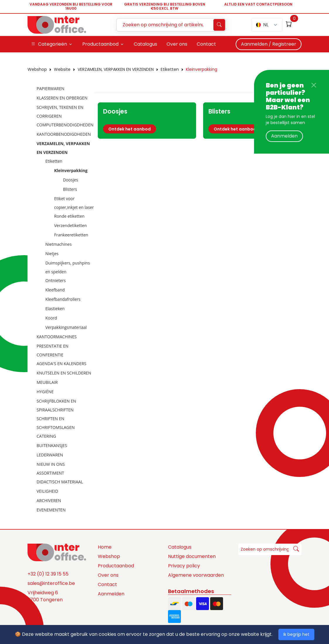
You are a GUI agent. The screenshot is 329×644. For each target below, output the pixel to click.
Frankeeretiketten (71, 235)
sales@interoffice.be (51, 583)
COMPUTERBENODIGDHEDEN (65, 125)
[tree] (59, 300)
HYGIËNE (45, 392)
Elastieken (55, 309)
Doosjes (71, 180)
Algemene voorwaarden (196, 575)
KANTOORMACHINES (57, 337)
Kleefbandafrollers (63, 299)
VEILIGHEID (47, 491)
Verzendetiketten (71, 225)
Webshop (37, 69)
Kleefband (55, 290)
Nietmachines (59, 244)
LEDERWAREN (50, 455)
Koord (51, 318)
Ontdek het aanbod (130, 129)
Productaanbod (116, 566)
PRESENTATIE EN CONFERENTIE (53, 350)
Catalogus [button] (145, 44)
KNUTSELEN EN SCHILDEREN (64, 373)
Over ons (108, 575)
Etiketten (170, 69)
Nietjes (52, 254)
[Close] (314, 85)
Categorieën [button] (49, 44)
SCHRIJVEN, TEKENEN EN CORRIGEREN (60, 112)
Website (62, 69)
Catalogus (180, 547)
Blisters (70, 189)
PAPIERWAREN (50, 89)
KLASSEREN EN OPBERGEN (62, 98)
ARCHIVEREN (49, 500)
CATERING (46, 436)
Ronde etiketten (69, 216)
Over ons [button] (177, 44)
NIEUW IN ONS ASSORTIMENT (51, 469)
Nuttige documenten (192, 556)
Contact (107, 584)
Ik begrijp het (296, 634)
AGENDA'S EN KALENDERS (61, 364)
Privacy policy (184, 566)
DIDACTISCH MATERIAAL (60, 482)
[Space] (57, 552)
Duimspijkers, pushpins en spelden (68, 267)
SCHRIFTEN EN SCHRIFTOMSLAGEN (56, 423)
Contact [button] (206, 44)
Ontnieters (56, 280)
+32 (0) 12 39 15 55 (48, 574)
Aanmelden (284, 136)
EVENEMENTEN (51, 510)
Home (105, 547)
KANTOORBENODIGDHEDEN (64, 134)
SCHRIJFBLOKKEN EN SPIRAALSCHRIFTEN (56, 405)
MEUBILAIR (47, 382)
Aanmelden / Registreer (269, 44)
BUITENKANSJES (52, 445)
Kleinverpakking (202, 69)
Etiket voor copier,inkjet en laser (74, 203)
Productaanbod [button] (100, 44)
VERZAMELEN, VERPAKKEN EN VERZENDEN (116, 69)
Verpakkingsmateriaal (66, 327)
